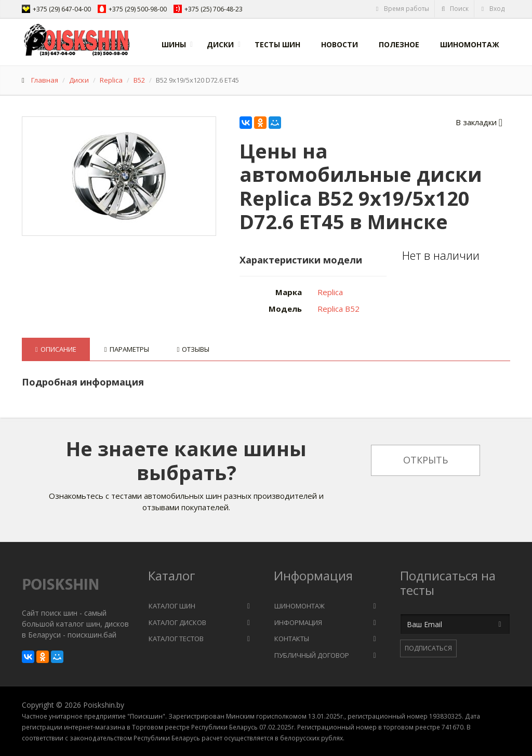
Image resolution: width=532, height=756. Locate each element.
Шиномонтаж (470, 44)
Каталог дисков (177, 622)
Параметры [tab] (127, 349)
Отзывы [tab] (194, 349)
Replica (111, 80)
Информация (298, 622)
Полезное (399, 44)
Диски (220, 44)
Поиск (455, 9)
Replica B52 (338, 309)
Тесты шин (277, 44)
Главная (45, 80)
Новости (340, 44)
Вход (492, 9)
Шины (174, 44)
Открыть (425, 460)
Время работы (402, 9)
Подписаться (428, 648)
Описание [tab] (56, 349)
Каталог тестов (176, 639)
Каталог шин (172, 606)
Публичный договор (312, 655)
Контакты (292, 639)
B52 (139, 80)
